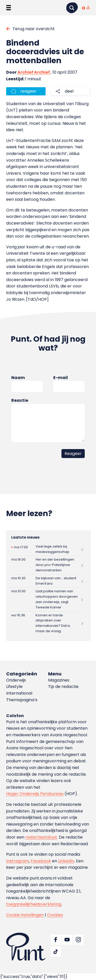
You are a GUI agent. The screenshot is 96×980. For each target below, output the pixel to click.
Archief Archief (34, 72)
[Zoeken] (72, 8)
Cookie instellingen (25, 915)
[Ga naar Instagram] (78, 940)
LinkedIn (66, 861)
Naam (18, 378)
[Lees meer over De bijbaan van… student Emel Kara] (48, 581)
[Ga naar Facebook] (56, 940)
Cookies (55, 915)
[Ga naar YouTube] (67, 940)
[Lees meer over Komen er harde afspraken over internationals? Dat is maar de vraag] (48, 623)
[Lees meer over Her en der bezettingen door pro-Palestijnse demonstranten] (48, 565)
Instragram (18, 861)
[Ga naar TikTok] (56, 952)
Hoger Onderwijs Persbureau (35, 794)
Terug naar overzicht (34, 29)
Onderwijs (16, 680)
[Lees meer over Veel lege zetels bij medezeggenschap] (48, 549)
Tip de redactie (63, 687)
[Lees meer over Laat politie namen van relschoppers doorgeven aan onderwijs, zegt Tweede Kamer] (48, 599)
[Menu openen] (9, 8)
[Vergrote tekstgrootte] (88, 8)
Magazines (59, 680)
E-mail (61, 378)
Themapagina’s (22, 700)
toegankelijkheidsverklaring (34, 904)
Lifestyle (14, 687)
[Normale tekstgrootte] (83, 8)
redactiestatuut (41, 837)
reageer (28, 91)
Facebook (41, 861)
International (19, 693)
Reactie (20, 400)
